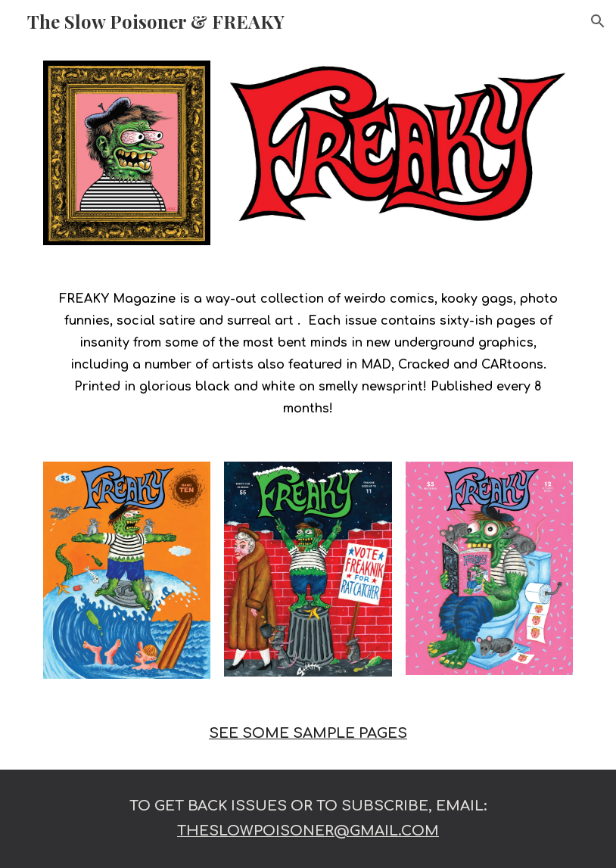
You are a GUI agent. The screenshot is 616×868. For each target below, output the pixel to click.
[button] (598, 21)
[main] (308, 353)
